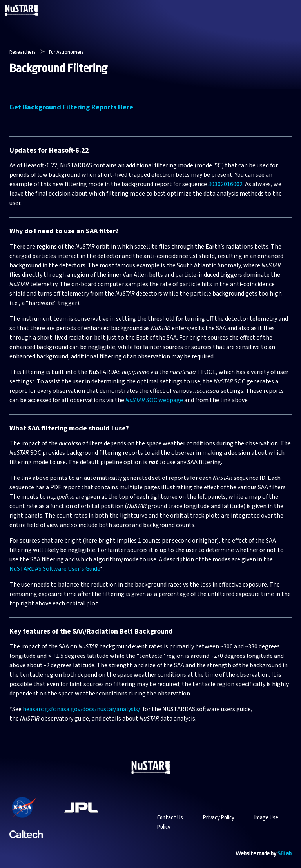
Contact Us (170, 818)
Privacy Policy (219, 818)
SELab (285, 854)
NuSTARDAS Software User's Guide (55, 569)
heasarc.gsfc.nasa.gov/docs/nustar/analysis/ (82, 709)
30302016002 (225, 184)
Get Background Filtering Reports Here (71, 107)
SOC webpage (154, 400)
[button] (291, 10)
